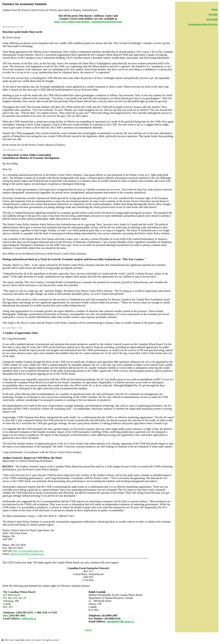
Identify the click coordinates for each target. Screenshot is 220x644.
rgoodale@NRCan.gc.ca (120, 621)
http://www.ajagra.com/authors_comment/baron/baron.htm (88, 22)
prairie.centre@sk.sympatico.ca (27, 554)
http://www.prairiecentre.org (28, 551)
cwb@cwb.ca (29, 618)
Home (88, 630)
